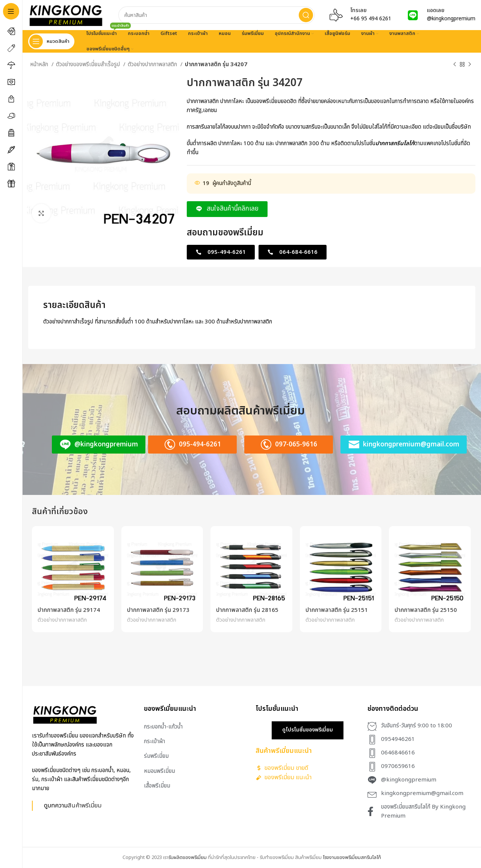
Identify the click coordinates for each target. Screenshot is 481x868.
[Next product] (470, 65)
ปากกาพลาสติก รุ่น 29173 (158, 610)
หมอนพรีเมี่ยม (160, 771)
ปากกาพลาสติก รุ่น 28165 (247, 610)
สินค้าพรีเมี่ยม (85, 805)
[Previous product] (455, 65)
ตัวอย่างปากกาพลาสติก (153, 64)
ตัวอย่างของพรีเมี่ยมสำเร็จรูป (89, 64)
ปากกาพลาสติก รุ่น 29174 (69, 610)
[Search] (216, 15)
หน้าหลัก (40, 64)
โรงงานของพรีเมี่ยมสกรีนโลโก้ (352, 857)
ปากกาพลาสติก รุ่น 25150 (426, 610)
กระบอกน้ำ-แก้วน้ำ (163, 727)
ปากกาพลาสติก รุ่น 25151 (337, 610)
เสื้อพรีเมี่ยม (157, 786)
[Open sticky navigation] (51, 41)
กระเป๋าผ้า (154, 741)
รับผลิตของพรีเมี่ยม (188, 857)
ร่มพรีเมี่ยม (156, 756)
